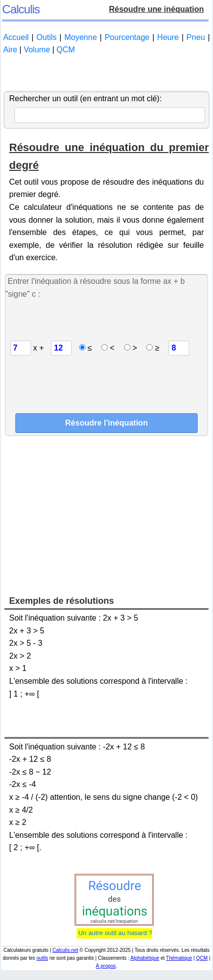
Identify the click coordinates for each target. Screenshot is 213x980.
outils (42, 958)
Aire (10, 50)
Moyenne (81, 37)
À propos (106, 966)
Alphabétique (145, 958)
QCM (65, 50)
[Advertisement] (106, 74)
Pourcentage (127, 37)
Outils (47, 37)
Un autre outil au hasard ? (114, 933)
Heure (168, 37)
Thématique (179, 958)
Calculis (21, 9)
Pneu (195, 37)
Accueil (16, 37)
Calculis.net (65, 950)
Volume (37, 50)
